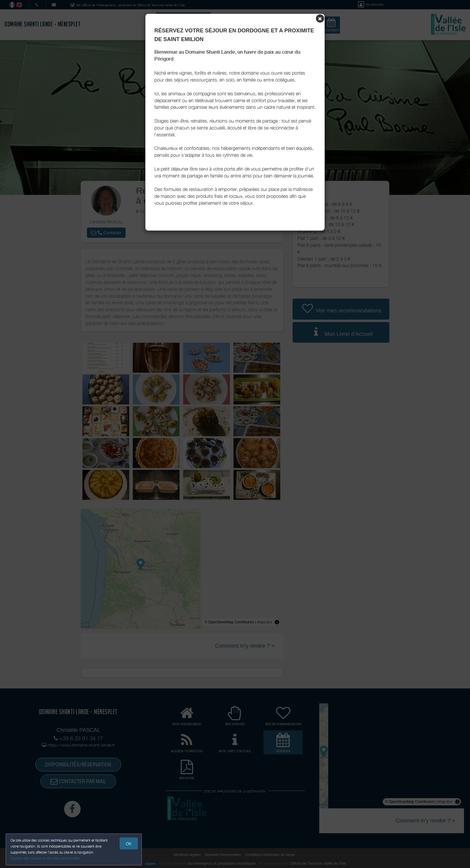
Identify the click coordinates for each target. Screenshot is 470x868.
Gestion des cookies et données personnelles (46, 858)
